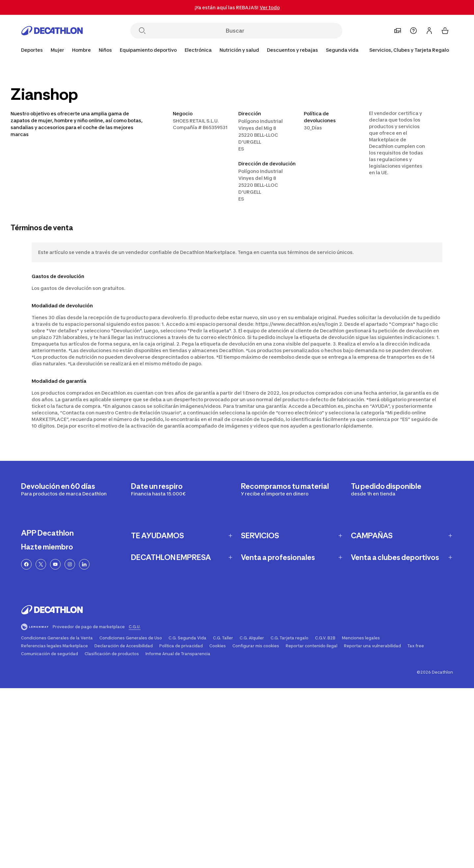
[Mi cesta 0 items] (445, 31)
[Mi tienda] (398, 31)
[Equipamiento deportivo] (148, 50)
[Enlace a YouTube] (55, 564)
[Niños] (105, 50)
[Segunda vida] (342, 50)
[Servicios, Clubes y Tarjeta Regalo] (409, 50)
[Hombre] (81, 50)
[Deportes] (32, 50)
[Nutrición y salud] (239, 50)
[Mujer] (57, 50)
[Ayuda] (413, 31)
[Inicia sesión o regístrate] (429, 31)
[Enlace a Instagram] (70, 564)
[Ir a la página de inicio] (52, 31)
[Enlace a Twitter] (41, 564)
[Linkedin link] (84, 564)
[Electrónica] (198, 50)
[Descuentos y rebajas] (292, 50)
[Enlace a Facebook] (26, 564)
